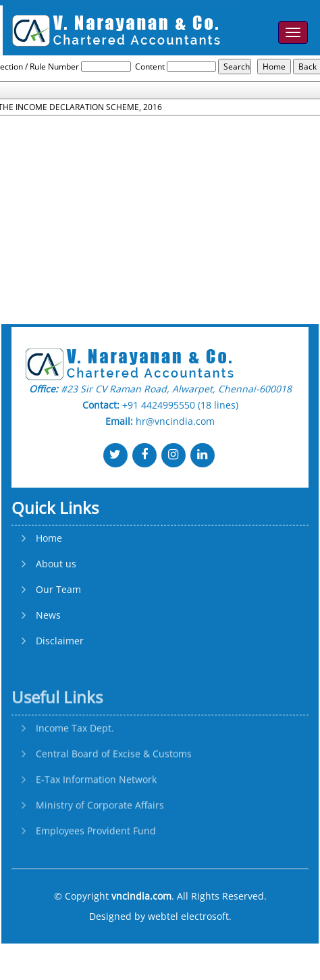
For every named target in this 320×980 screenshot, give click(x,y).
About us (56, 621)
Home (49, 596)
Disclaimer (60, 698)
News (48, 673)
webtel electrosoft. (190, 916)
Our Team (58, 647)
